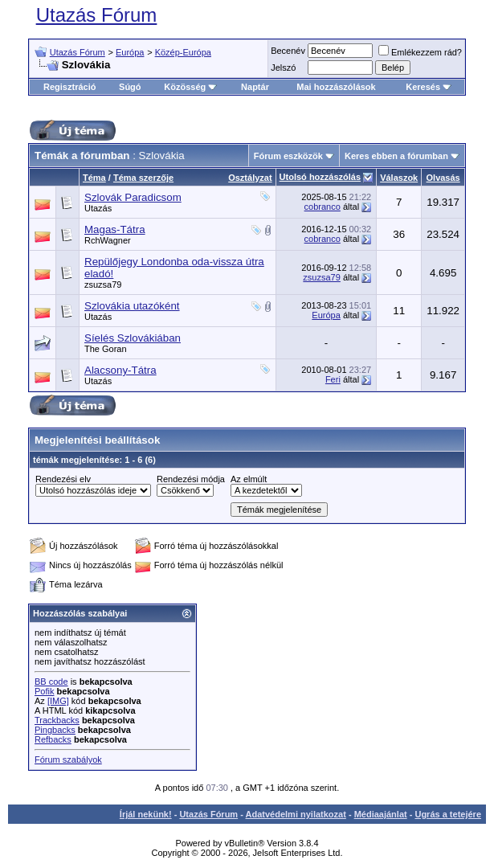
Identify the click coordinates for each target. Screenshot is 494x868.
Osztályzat (250, 178)
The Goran (106, 349)
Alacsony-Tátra (120, 370)
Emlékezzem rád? (420, 52)
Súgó (130, 87)
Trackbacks (57, 720)
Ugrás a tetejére (448, 814)
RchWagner (108, 240)
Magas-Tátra (115, 229)
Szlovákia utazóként (132, 306)
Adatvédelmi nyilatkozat (296, 814)
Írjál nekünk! (146, 814)
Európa (130, 52)
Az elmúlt (249, 479)
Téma (94, 178)
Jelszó (283, 68)
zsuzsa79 (103, 285)
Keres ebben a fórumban (396, 156)
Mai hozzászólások (336, 87)
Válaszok (399, 178)
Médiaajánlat (381, 814)
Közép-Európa (183, 52)
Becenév (288, 51)
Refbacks (53, 739)
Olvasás (443, 178)
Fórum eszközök (288, 156)
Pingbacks (55, 730)
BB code (51, 682)
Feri (333, 379)
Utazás (98, 208)
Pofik (44, 691)
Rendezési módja (191, 479)
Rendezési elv (63, 479)
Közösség (190, 87)
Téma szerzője (143, 178)
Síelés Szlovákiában (133, 338)
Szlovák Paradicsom (133, 197)
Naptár (255, 87)
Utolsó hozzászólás (320, 177)
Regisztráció (69, 87)
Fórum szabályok (68, 759)
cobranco (323, 207)
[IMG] (58, 701)
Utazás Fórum (97, 15)
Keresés (429, 87)
